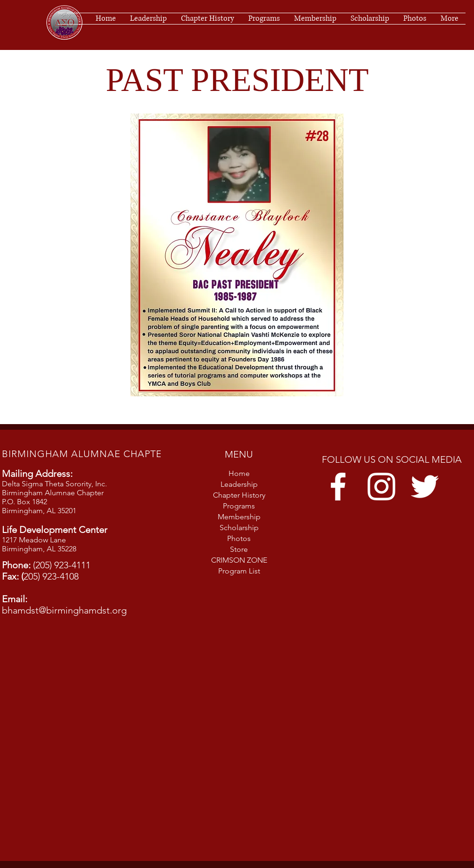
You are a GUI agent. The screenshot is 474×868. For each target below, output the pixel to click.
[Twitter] (425, 487)
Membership (239, 517)
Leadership (239, 484)
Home (239, 473)
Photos (239, 538)
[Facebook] (338, 487)
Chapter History (239, 495)
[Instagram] (381, 487)
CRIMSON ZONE (239, 560)
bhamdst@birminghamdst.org (64, 610)
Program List (239, 571)
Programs (239, 506)
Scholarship (239, 528)
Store (239, 549)
